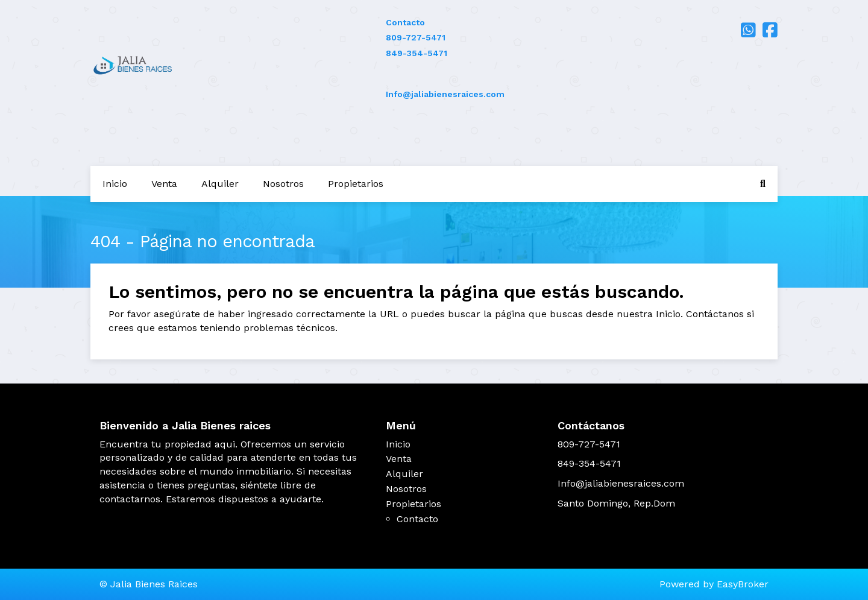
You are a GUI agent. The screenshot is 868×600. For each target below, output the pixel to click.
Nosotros (283, 184)
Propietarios (356, 184)
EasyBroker (743, 584)
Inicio (115, 184)
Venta (164, 184)
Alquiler (220, 184)
